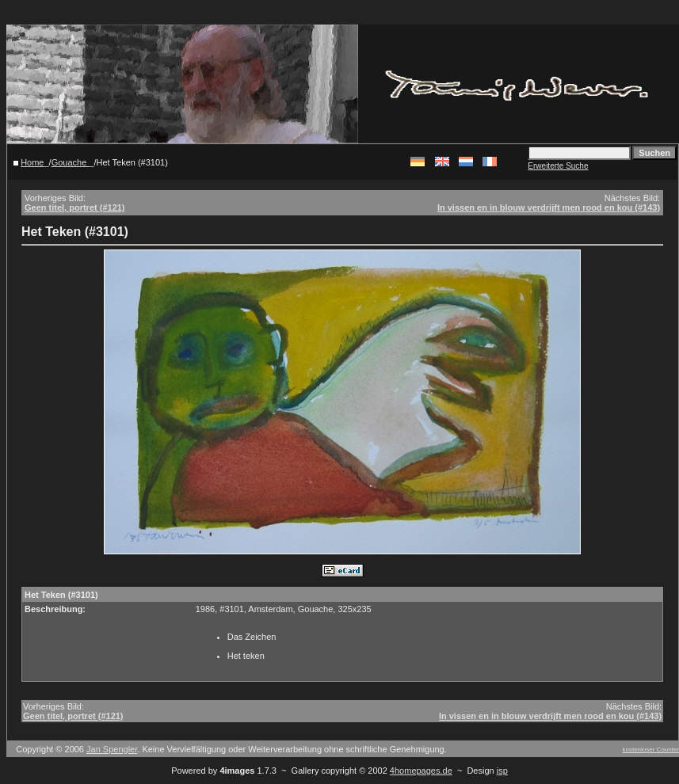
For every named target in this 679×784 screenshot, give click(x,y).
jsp (502, 771)
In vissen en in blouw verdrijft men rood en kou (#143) (549, 207)
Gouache (71, 162)
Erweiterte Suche (558, 166)
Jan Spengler (112, 749)
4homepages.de (421, 771)
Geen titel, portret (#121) (75, 207)
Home (32, 162)
